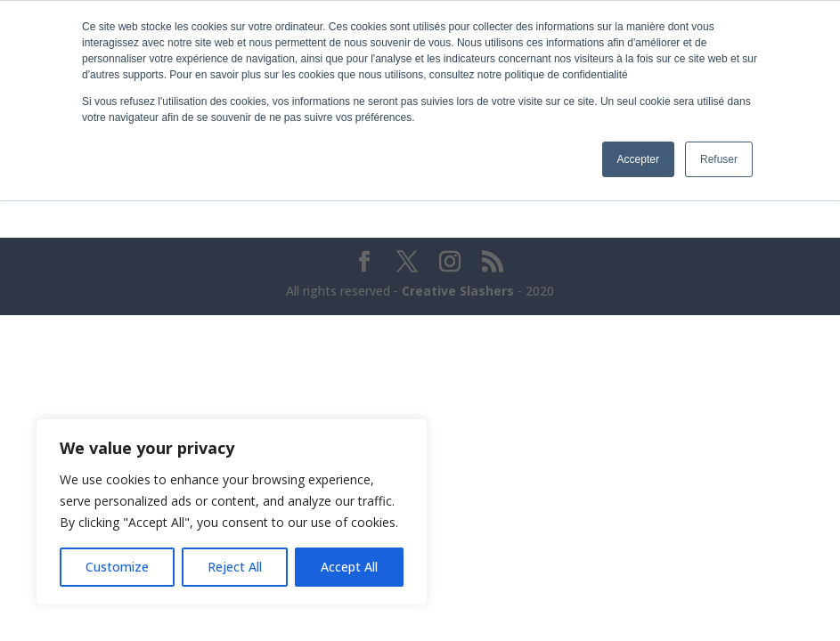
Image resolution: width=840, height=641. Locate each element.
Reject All (235, 567)
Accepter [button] (638, 159)
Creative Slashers (458, 291)
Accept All (349, 567)
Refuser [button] (719, 159)
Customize (117, 567)
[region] (232, 512)
